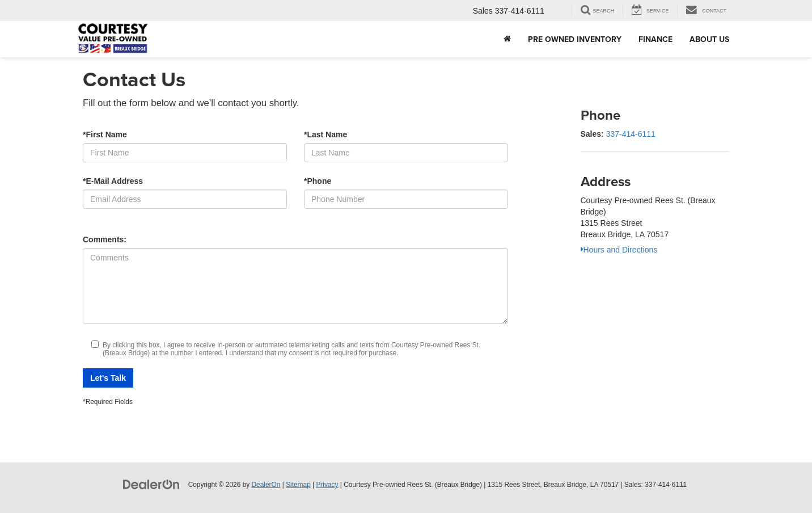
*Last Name (325, 134)
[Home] (507, 39)
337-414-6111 (631, 134)
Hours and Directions (619, 250)
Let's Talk (108, 378)
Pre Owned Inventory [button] (575, 39)
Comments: (105, 239)
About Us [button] (709, 39)
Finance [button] (655, 39)
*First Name (105, 134)
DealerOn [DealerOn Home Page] (266, 485)
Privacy (327, 485)
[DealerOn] (151, 484)
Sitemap (298, 485)
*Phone (318, 181)
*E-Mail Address (113, 181)
